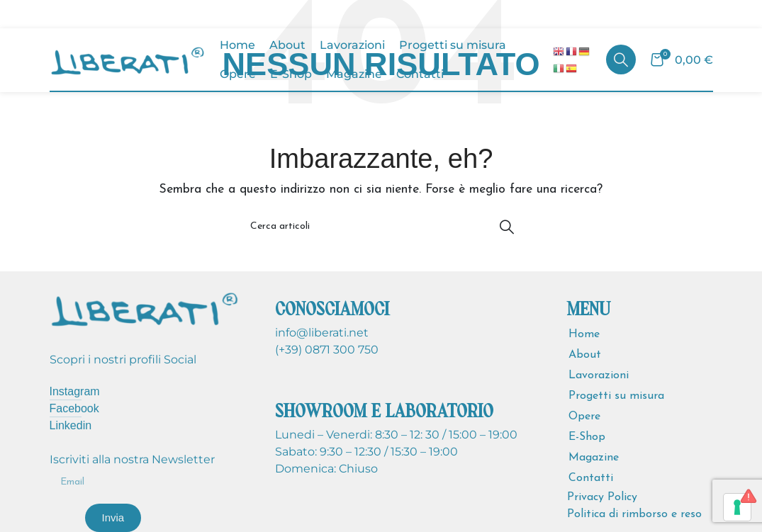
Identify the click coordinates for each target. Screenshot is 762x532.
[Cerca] (621, 60)
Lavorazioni (599, 375)
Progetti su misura (616, 396)
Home (584, 334)
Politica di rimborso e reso (634, 514)
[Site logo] (128, 59)
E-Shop (587, 437)
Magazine (594, 458)
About (585, 355)
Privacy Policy (602, 497)
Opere (584, 417)
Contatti (591, 478)
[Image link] (145, 308)
